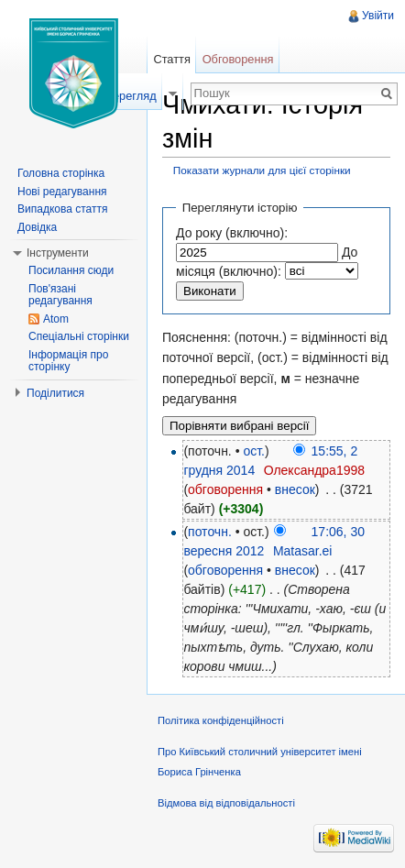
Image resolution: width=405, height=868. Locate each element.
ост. (254, 451)
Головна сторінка (61, 173)
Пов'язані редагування (60, 295)
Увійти (378, 16)
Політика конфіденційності (221, 720)
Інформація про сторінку (68, 361)
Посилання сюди (71, 270)
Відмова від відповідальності (226, 803)
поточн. (210, 532)
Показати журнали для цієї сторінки (262, 170)
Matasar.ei (303, 551)
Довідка (37, 227)
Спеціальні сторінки (79, 336)
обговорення (225, 489)
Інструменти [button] (58, 253)
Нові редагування (62, 192)
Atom (56, 319)
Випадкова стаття (62, 209)
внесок (295, 489)
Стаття (171, 59)
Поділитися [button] (55, 393)
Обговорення (238, 59)
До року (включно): (232, 233)
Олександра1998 (314, 470)
